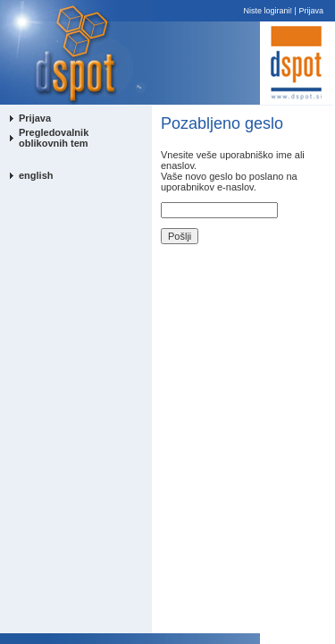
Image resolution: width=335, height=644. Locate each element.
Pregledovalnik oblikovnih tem (54, 138)
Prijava (311, 11)
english (36, 175)
